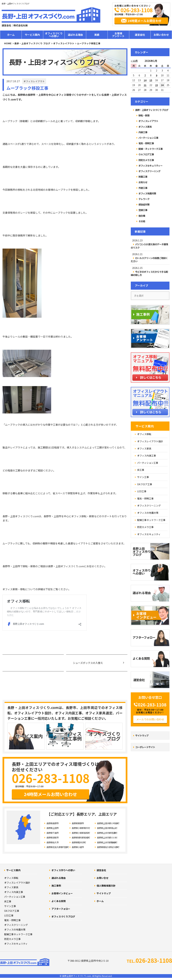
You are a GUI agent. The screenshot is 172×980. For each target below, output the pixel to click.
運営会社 (140, 35)
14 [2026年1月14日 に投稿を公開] (145, 80)
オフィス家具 (145, 127)
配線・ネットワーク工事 (151, 149)
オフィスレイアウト (34, 81)
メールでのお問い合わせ (150, 719)
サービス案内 (32, 35)
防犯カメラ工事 (146, 160)
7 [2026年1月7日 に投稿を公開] (145, 75)
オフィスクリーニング (149, 171)
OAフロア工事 (12, 911)
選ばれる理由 (75, 35)
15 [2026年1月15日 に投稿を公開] (151, 80)
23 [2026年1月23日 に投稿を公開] (157, 85)
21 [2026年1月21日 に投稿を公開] (145, 85)
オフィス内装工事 (14, 892)
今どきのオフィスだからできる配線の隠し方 (149, 273)
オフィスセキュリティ (16, 944)
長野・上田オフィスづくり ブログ (32, 43)
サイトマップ (142, 735)
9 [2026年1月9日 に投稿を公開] (157, 75)
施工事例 (56, 886)
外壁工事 (143, 188)
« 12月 (134, 61)
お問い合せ (102, 878)
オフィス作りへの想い (63, 870)
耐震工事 (143, 177)
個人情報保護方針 (106, 886)
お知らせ (143, 182)
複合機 (142, 216)
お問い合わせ (161, 35)
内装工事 (143, 132)
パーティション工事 (15, 897)
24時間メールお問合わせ (145, 21)
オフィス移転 (11, 878)
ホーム (11, 35)
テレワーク (144, 199)
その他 (142, 221)
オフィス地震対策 (147, 193)
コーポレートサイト (145, 747)
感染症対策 (144, 204)
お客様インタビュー (62, 893)
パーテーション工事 (148, 138)
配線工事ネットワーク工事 (18, 934)
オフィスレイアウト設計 (17, 883)
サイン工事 (10, 906)
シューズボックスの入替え (88, 663)
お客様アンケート (118, 35)
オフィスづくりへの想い (54, 35)
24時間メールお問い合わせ (50, 794)
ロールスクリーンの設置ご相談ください (149, 260)
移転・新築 (144, 115)
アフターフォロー (61, 909)
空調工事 (143, 210)
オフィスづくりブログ (63, 916)
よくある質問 (59, 901)
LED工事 (9, 915)
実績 (97, 35)
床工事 (8, 901)
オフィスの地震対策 (15, 930)
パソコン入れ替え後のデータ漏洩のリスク (149, 246)
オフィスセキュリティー (150, 166)
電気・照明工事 (146, 143)
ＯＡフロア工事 (146, 154)
